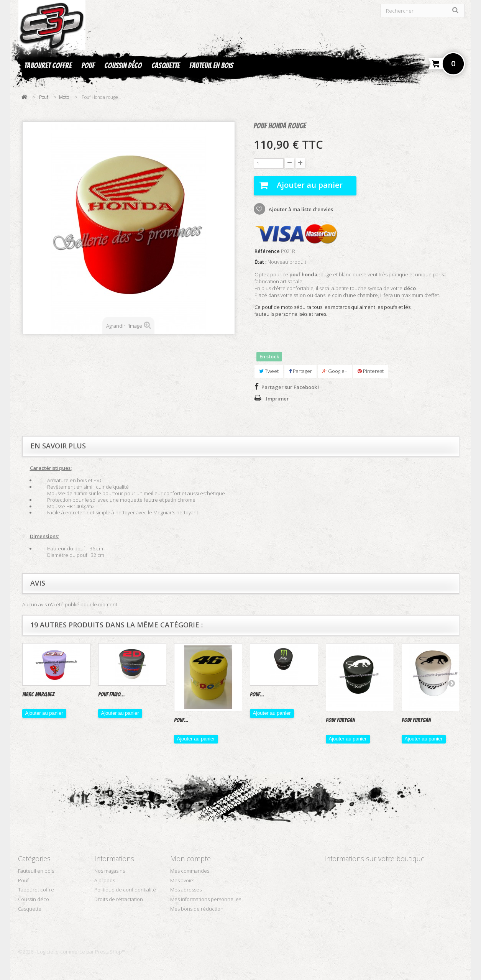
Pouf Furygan (340, 720)
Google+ (335, 371)
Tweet (269, 371)
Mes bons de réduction (197, 909)
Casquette (166, 66)
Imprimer (277, 399)
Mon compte (190, 859)
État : (260, 262)
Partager (300, 371)
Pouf (88, 66)
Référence (267, 251)
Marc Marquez (38, 694)
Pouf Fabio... (112, 694)
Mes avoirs (182, 880)
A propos (105, 880)
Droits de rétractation (119, 899)
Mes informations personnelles (206, 899)
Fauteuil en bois (211, 66)
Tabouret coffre (48, 66)
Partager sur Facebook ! (291, 387)
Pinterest (371, 371)
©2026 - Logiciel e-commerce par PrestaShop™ (72, 952)
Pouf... (181, 720)
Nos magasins (110, 871)
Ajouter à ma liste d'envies (300, 209)
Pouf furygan (416, 720)
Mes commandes (190, 871)
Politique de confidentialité (125, 890)
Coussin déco (123, 66)
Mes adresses (186, 890)
